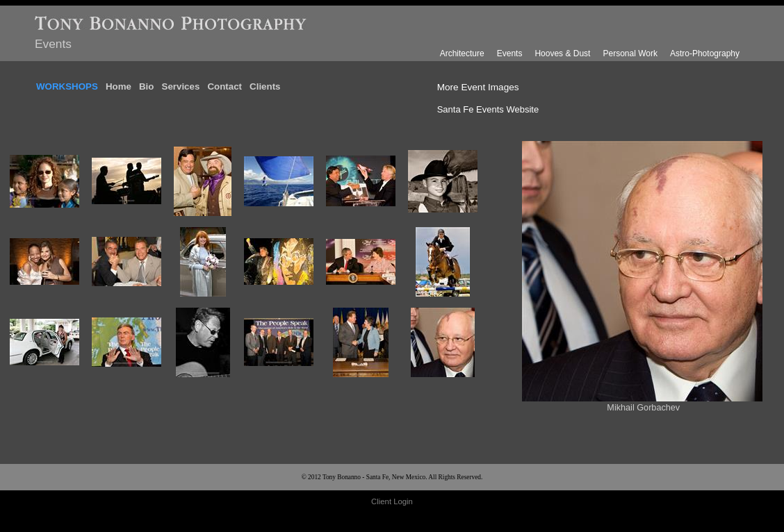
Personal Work (630, 53)
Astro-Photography (705, 53)
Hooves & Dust (562, 53)
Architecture (462, 53)
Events (510, 53)
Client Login (392, 501)
